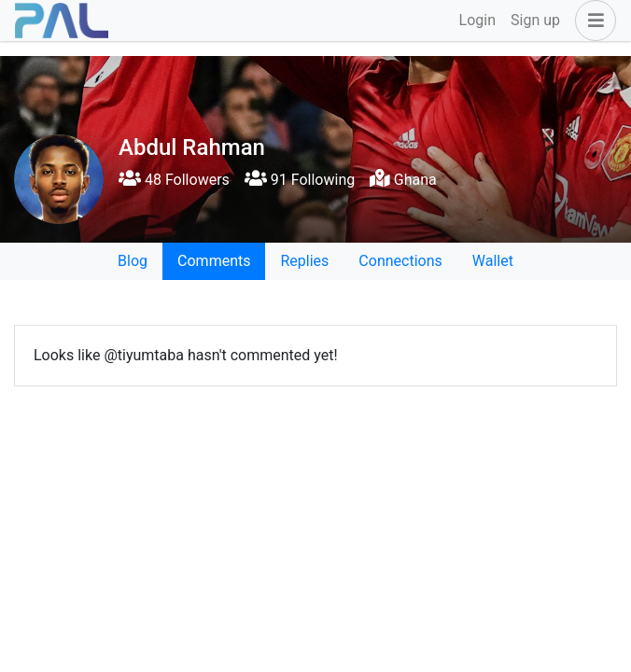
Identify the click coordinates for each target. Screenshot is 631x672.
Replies (304, 261)
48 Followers (174, 180)
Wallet (493, 261)
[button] (592, 21)
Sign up (535, 20)
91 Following (300, 180)
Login (477, 20)
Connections (400, 261)
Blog (133, 261)
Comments (214, 261)
